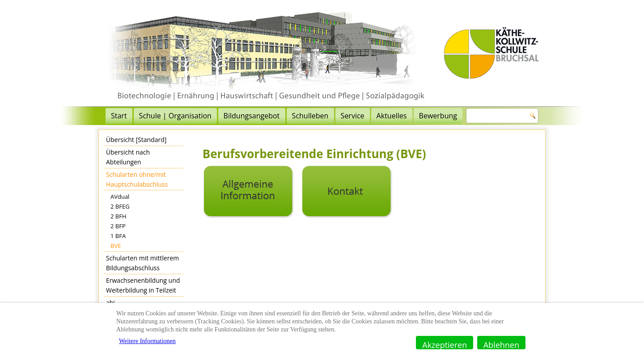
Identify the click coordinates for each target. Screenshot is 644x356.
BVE (116, 246)
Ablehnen (501, 344)
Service (353, 116)
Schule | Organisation (175, 116)
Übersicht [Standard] (136, 140)
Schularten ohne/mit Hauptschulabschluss (137, 179)
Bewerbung (438, 116)
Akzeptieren (445, 344)
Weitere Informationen (147, 341)
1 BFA (118, 236)
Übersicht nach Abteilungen (128, 157)
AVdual (120, 197)
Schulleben (310, 116)
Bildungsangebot (252, 116)
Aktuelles (392, 116)
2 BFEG (120, 206)
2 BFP (118, 226)
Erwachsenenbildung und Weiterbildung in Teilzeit (143, 285)
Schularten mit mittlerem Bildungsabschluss (142, 263)
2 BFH (119, 216)
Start (119, 116)
